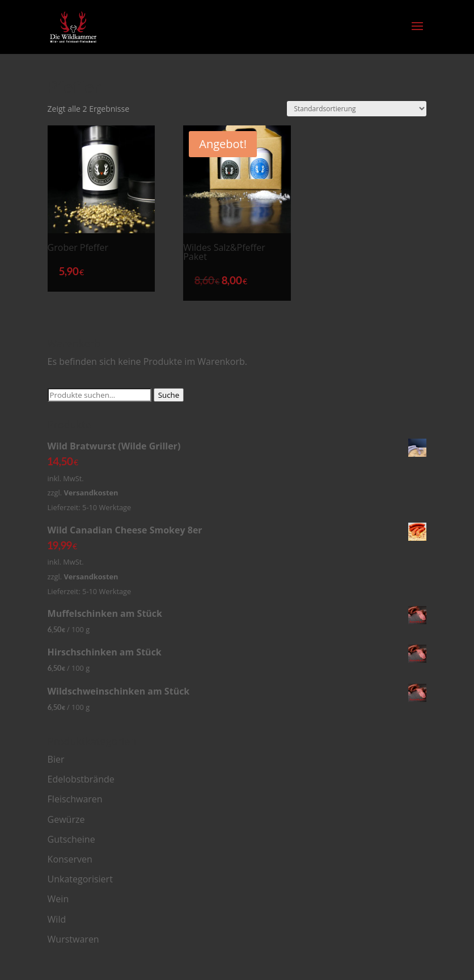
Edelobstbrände (81, 779)
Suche (169, 395)
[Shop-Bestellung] (357, 109)
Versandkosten (91, 493)
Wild (57, 919)
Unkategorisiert (80, 879)
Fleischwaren (75, 799)
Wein (58, 899)
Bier (56, 759)
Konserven (70, 859)
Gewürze (66, 819)
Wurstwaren (73, 939)
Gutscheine (71, 839)
